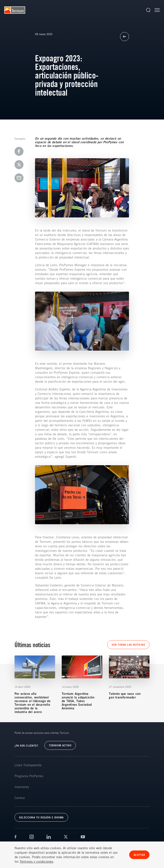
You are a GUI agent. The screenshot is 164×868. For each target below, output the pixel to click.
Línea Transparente (28, 765)
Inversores (22, 787)
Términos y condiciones (36, 861)
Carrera (20, 798)
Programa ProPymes (29, 776)
